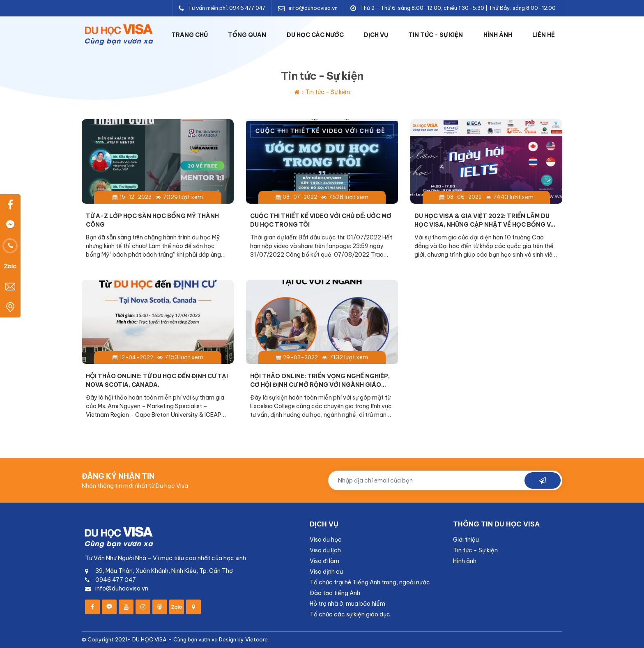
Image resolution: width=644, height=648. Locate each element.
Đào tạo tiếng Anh (335, 593)
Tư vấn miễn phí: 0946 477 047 (227, 8)
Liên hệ (544, 35)
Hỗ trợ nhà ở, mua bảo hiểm (347, 604)
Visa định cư (326, 572)
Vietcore (256, 639)
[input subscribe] (445, 480)
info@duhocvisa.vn (313, 8)
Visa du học (326, 540)
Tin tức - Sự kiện (436, 35)
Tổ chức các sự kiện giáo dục (350, 614)
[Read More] (158, 193)
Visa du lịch (325, 550)
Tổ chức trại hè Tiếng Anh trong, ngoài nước (370, 582)
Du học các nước (315, 35)
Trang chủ (190, 35)
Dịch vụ (376, 35)
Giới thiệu (466, 540)
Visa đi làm (324, 561)
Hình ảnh (498, 35)
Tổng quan (247, 35)
